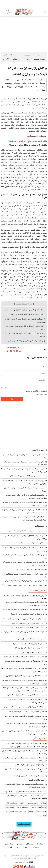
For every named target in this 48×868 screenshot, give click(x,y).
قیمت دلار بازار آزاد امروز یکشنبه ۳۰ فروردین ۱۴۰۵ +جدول (25, 676)
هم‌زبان (20, 844)
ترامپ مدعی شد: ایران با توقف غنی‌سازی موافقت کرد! (26, 531)
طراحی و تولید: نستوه (24, 862)
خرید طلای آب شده (23, 807)
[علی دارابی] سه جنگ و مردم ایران (33, 652)
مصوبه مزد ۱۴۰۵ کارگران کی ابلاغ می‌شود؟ (30, 639)
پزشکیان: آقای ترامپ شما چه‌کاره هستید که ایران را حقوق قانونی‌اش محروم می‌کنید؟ (26, 604)
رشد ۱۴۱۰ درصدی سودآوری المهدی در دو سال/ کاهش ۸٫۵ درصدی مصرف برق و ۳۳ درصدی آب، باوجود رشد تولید (26, 745)
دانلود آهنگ (42, 807)
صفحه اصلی (42, 55)
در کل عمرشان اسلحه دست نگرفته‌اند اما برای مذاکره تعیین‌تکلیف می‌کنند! (28, 701)
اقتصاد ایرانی (10, 807)
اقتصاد (34, 55)
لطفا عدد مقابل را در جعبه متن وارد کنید (36, 393)
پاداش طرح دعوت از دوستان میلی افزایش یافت (28, 776)
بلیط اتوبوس (42, 816)
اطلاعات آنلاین (24, 12)
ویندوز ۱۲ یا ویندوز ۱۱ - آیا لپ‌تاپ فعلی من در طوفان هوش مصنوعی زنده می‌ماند (26, 797)
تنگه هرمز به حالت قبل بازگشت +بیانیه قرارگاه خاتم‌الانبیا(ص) (23, 585)
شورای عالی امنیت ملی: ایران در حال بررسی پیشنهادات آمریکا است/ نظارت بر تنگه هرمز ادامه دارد (25, 518)
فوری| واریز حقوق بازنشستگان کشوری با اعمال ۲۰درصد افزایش (23, 609)
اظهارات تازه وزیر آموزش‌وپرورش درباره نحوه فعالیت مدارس (24, 707)
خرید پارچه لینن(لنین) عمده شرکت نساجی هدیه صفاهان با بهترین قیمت (25, 759)
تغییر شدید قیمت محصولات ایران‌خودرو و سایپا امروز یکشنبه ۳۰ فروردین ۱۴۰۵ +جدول (24, 670)
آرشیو (18, 847)
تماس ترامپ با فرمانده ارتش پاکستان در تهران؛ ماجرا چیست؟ (23, 619)
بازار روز (28, 55)
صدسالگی (30, 844)
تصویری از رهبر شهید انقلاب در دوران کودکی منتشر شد (26, 476)
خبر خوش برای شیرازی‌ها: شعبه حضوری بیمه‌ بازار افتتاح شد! (24, 791)
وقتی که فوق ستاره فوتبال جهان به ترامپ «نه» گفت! (25, 314)
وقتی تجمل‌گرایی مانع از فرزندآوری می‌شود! (28, 141)
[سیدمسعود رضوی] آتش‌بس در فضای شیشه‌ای (28, 623)
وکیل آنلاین (42, 803)
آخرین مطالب (38, 591)
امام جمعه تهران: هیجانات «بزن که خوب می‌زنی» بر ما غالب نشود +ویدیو (25, 463)
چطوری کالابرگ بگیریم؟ (36, 780)
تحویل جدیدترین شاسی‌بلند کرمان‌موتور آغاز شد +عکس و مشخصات (26, 770)
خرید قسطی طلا (12, 803)
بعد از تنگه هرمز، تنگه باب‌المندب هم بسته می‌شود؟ (27, 712)
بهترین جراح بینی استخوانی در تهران (16, 811)
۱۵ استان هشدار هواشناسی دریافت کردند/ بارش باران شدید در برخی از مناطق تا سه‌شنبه (25, 504)
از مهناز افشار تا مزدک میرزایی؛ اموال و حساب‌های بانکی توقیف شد (25, 556)
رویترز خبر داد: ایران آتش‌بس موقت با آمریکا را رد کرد (25, 341)
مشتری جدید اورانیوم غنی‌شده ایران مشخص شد (28, 543)
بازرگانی (40, 739)
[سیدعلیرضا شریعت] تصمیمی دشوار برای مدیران (27, 628)
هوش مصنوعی (32, 803)
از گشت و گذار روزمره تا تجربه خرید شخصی (30, 765)
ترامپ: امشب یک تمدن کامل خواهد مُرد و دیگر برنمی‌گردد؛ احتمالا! (24, 335)
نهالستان (33, 807)
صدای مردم (9, 844)
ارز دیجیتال (33, 811)
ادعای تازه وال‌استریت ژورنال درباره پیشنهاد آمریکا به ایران (25, 581)
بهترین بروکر (42, 811)
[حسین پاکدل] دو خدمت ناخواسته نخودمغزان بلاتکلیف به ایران (25, 575)
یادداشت (36, 847)
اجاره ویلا (22, 803)
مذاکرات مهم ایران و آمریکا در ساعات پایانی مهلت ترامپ (24, 310)
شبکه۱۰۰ (40, 844)
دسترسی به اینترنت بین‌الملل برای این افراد (29, 648)
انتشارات (26, 847)
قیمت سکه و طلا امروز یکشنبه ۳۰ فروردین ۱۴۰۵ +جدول (26, 695)
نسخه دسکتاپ (24, 824)
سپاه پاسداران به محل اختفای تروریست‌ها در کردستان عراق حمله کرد (26, 489)
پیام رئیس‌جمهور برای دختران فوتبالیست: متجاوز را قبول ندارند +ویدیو (24, 597)
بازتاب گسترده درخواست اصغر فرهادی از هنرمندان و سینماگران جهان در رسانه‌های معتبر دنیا (24, 482)
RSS (10, 847)
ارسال (12, 399)
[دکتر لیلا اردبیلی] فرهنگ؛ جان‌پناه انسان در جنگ (28, 644)
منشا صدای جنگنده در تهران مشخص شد (30, 569)
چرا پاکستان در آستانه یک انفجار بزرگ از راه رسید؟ (28, 614)
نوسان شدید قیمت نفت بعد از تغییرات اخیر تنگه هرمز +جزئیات (23, 657)
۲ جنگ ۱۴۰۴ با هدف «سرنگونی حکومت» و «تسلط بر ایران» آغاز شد (24, 633)
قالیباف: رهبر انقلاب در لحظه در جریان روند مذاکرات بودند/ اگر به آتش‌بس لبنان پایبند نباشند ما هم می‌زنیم (24, 689)
